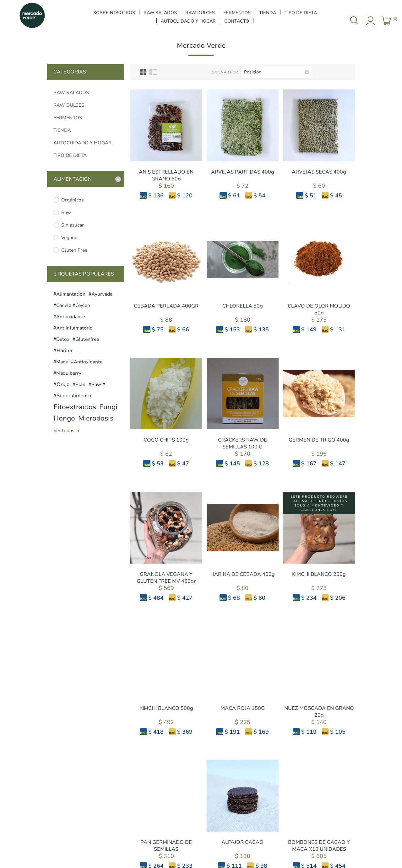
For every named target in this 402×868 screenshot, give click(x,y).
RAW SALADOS (71, 93)
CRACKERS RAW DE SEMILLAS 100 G (242, 443)
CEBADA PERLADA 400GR (166, 306)
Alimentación (73, 179)
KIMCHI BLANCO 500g (166, 708)
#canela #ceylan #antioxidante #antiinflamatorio (73, 317)
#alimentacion (69, 294)
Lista (153, 72)
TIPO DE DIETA (70, 155)
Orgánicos (73, 200)
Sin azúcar (73, 225)
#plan (79, 384)
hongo (64, 418)
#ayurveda (100, 294)
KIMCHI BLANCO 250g (319, 574)
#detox (61, 339)
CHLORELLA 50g (243, 306)
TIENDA (62, 130)
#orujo (61, 384)
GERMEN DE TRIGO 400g (319, 440)
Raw (66, 212)
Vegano (69, 238)
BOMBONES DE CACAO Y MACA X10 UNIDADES (319, 846)
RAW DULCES (69, 105)
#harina (63, 351)
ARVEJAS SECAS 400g (319, 172)
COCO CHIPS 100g (166, 440)
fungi (108, 407)
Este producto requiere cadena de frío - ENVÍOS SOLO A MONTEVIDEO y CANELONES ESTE (319, 503)
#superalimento (72, 396)
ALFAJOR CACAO (242, 842)
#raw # (97, 384)
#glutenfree (86, 339)
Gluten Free (74, 250)
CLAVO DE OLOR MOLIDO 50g (319, 309)
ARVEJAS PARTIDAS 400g (243, 172)
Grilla (143, 72)
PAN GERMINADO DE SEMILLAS (166, 846)
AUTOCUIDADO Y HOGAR (82, 143)
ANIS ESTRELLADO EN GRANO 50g (166, 175)
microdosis (96, 418)
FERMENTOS (68, 118)
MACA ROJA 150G (243, 708)
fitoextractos (75, 407)
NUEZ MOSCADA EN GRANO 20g (319, 712)
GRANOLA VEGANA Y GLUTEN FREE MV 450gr (166, 578)
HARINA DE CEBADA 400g (243, 574)
